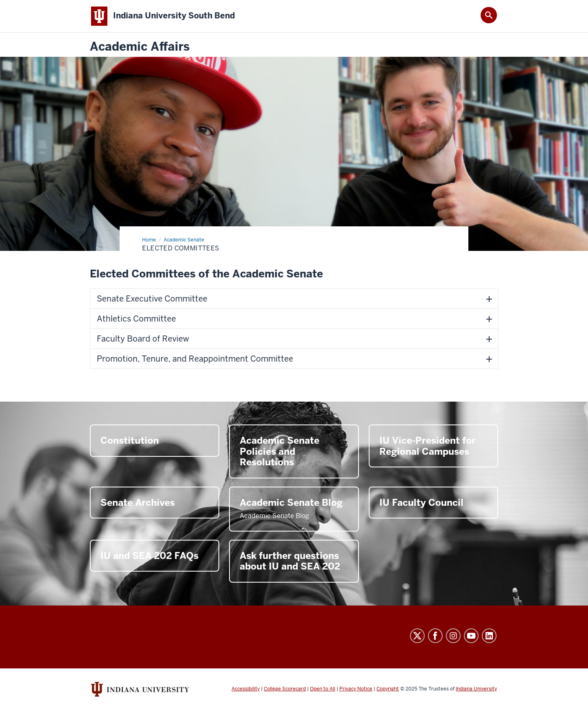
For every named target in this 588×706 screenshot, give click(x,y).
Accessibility (246, 689)
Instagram (453, 636)
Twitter (417, 636)
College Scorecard (285, 689)
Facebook (435, 636)
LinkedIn (489, 636)
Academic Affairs (140, 47)
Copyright (388, 689)
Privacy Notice (356, 689)
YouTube (471, 636)
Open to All (323, 689)
